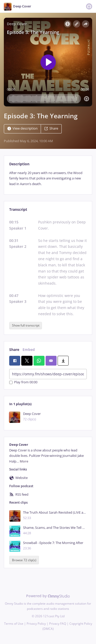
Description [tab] (19, 164)
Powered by (48, 596)
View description (23, 128)
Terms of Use (14, 624)
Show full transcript (26, 325)
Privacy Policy (36, 624)
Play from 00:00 (23, 382)
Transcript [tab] (18, 209)
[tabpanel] (48, 178)
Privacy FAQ (58, 624)
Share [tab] (14, 350)
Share (51, 128)
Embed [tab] (29, 350)
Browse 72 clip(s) (24, 560)
